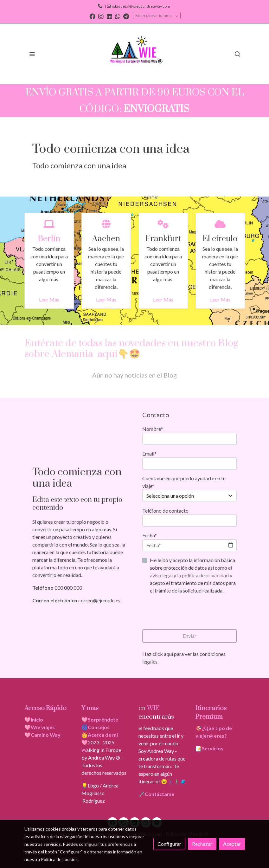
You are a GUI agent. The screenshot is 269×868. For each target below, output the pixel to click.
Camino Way (46, 735)
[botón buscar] (237, 54)
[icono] (49, 224)
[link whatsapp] (118, 16)
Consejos (99, 727)
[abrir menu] (32, 54)
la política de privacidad (203, 575)
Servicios (213, 748)
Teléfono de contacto (165, 511)
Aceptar (232, 844)
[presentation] (190, 612)
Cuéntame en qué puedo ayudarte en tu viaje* (184, 482)
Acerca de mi (103, 735)
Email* (149, 453)
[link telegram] (126, 16)
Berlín (49, 239)
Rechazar (202, 844)
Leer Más (49, 299)
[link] (135, 54)
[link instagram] (101, 16)
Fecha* (150, 535)
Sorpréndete (103, 719)
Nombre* (153, 429)
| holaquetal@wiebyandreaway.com (137, 6)
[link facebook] (92, 16)
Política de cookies (59, 859)
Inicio (37, 719)
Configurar (169, 844)
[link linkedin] (109, 16)
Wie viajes (43, 727)
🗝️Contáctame (156, 794)
